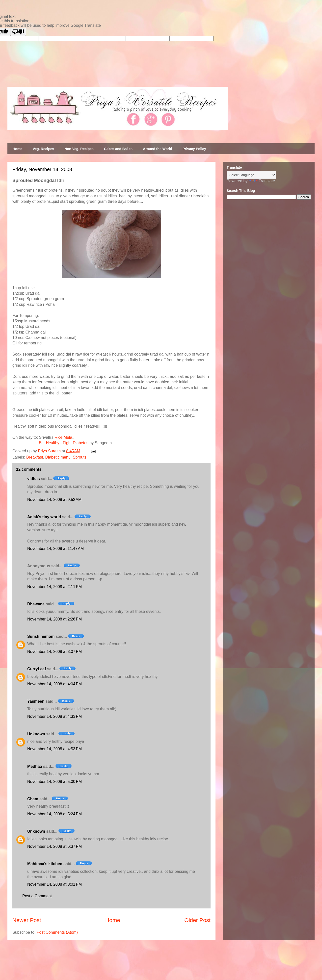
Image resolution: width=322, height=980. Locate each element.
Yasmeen (36, 701)
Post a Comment (37, 896)
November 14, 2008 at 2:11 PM (54, 587)
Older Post (197, 920)
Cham (33, 799)
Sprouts (80, 457)
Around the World (158, 149)
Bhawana (36, 604)
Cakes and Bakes (118, 149)
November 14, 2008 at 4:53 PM (54, 749)
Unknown (36, 734)
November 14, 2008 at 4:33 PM (54, 716)
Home (17, 149)
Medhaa (35, 766)
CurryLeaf (37, 669)
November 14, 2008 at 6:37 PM (54, 846)
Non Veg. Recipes (79, 149)
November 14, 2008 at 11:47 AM (55, 549)
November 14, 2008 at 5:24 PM (54, 814)
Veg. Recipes (43, 149)
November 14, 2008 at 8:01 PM (54, 884)
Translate (262, 181)
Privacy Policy (194, 149)
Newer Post (27, 920)
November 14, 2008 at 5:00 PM (54, 782)
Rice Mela (63, 437)
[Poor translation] (18, 32)
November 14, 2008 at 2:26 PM (54, 619)
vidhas (34, 479)
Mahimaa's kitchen (45, 864)
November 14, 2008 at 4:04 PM (54, 684)
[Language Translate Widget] (251, 175)
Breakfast (35, 457)
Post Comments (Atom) (57, 932)
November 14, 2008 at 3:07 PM (54, 652)
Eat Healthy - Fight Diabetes (64, 443)
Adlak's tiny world (44, 517)
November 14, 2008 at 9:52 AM (54, 500)
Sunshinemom (41, 636)
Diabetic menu (58, 457)
